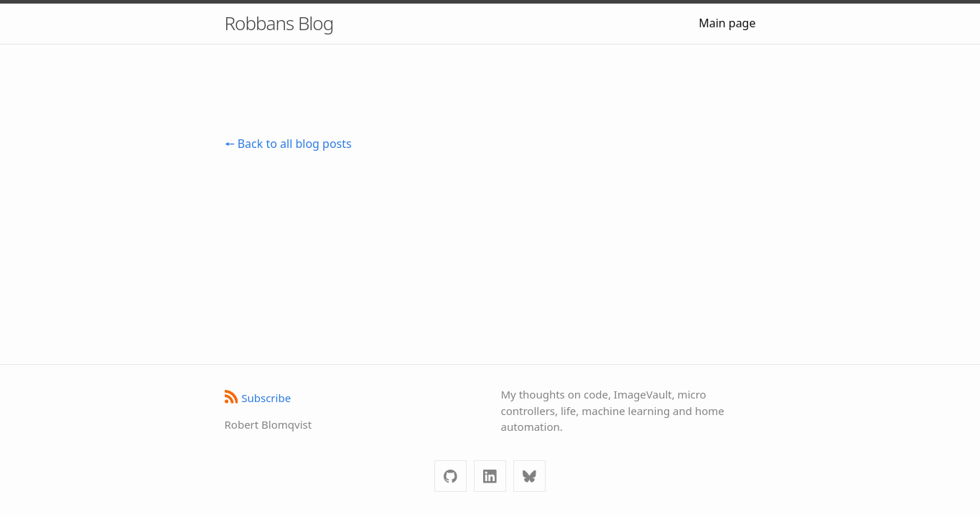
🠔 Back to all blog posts (288, 144)
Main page (727, 23)
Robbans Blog (279, 23)
